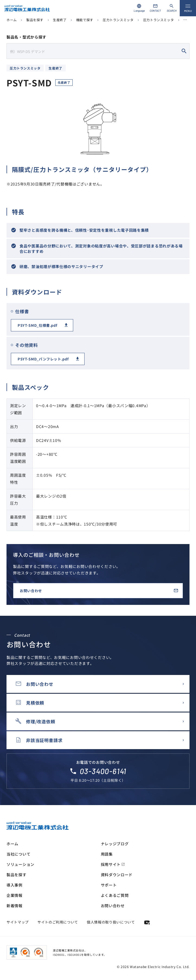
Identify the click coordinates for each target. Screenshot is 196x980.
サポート (109, 885)
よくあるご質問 (115, 895)
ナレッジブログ (115, 844)
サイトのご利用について (58, 922)
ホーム (12, 20)
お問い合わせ (31, 591)
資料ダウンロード (117, 875)
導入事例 (15, 885)
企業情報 (15, 895)
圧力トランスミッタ (118, 20)
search (184, 51)
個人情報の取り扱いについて (111, 922)
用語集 (107, 854)
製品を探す (35, 20)
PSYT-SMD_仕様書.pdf (37, 325)
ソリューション (20, 864)
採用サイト (113, 864)
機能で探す (85, 20)
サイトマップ (18, 922)
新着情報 (15, 906)
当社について (18, 854)
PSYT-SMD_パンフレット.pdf (43, 359)
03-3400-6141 (103, 771)
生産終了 (60, 20)
